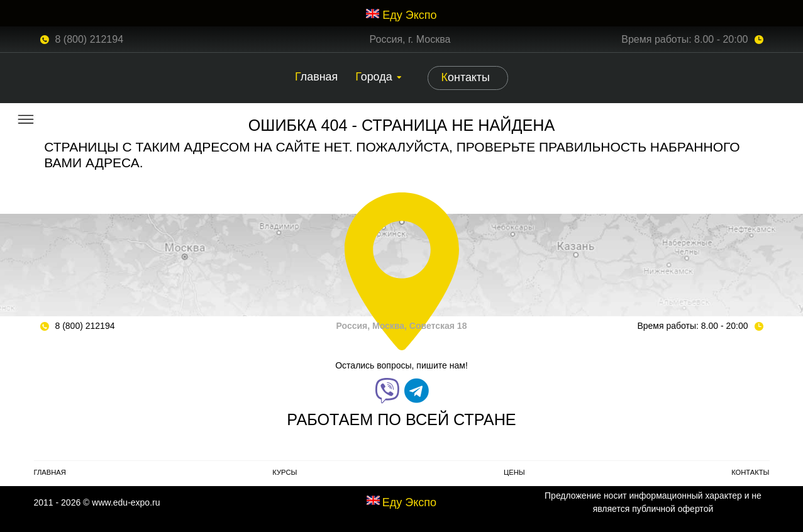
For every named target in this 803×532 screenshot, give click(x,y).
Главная (316, 77)
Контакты (466, 77)
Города (374, 77)
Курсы (285, 472)
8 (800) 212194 (90, 39)
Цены (514, 472)
